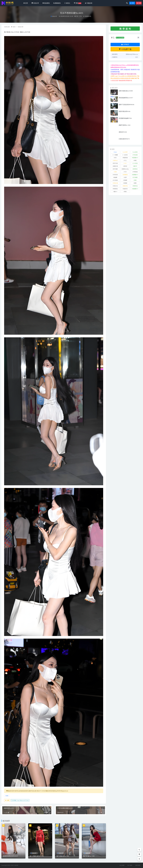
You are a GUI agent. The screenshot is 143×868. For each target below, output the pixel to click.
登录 (132, 3)
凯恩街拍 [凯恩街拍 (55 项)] (125, 158)
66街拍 (16, 865)
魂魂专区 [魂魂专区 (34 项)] (125, 189)
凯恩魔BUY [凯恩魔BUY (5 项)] (135, 158)
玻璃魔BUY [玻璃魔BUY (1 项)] (135, 175)
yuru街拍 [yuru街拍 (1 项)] (135, 152)
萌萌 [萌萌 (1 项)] (135, 180)
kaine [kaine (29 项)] (116, 152)
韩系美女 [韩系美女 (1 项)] (116, 189)
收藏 (7, 800)
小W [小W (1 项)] (126, 163)
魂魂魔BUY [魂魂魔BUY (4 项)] (135, 189)
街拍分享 (54, 16)
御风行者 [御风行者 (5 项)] (116, 166)
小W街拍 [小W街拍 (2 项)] (135, 163)
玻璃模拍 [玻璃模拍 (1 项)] (125, 175)
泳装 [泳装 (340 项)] (116, 172)
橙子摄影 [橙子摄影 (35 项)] (116, 169)
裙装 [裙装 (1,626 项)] (135, 183)
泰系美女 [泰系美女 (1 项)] (135, 169)
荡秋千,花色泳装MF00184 (126, 105)
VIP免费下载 (125, 49)
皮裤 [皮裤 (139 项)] (125, 177)
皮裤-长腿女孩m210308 (126, 91)
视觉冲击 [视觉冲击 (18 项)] (125, 186)
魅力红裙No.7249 (89, 856)
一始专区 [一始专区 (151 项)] (125, 155)
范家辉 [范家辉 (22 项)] (125, 180)
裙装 (7, 796)
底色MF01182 (123, 132)
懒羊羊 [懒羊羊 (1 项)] (135, 166)
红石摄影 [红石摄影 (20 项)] (135, 177)
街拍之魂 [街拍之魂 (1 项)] (116, 183)
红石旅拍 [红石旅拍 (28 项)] (116, 180)
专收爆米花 (87, 16)
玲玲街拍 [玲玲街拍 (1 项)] (116, 175)
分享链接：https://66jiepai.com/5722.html (20, 800)
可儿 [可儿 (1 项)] (125, 160)
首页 (14, 27)
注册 (139, 3)
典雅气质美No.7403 (125, 125)
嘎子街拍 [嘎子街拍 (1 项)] (116, 163)
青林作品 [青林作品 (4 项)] (135, 186)
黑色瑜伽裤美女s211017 (126, 98)
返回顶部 (138, 865)
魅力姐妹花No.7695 (63, 856)
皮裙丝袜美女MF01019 (10, 856)
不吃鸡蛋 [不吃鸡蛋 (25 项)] (135, 155)
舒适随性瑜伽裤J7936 (125, 118)
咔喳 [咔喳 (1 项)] (135, 160)
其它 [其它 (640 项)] (116, 158)
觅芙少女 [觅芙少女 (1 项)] (116, 186)
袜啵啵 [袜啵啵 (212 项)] (125, 183)
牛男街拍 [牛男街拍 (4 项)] (135, 172)
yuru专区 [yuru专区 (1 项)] (125, 152)
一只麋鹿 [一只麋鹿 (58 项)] (116, 155)
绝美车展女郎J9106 (125, 111)
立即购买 (125, 45)
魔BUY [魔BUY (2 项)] (116, 192)
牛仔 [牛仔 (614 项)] (125, 172)
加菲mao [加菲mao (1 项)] (116, 160)
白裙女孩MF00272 (124, 139)
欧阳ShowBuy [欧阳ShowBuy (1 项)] (126, 169)
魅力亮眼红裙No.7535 (37, 856)
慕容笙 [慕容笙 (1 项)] (125, 166)
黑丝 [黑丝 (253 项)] (125, 192)
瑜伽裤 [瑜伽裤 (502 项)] (116, 177)
